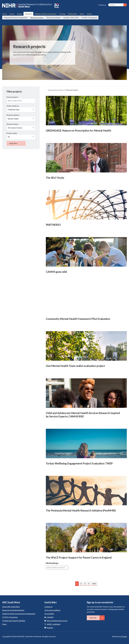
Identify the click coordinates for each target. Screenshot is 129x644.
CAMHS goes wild (56, 271)
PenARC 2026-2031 (70, 17)
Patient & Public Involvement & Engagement (19, 613)
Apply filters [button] (13, 143)
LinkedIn (50, 616)
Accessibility (49, 613)
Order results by (13, 105)
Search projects (12, 96)
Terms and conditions (52, 609)
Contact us (102, 5)
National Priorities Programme (15, 17)
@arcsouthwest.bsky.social (57, 620)
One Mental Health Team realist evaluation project (75, 365)
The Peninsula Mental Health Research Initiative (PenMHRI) (81, 510)
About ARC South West (11, 606)
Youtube (49, 627)
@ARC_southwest (54, 623)
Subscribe (97, 617)
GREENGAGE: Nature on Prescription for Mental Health (78, 130)
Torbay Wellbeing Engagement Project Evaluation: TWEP (79, 463)
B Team (124, 636)
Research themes (13, 114)
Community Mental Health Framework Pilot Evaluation (78, 318)
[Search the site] (118, 5)
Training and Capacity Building (14, 620)
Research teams (12, 123)
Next (94, 583)
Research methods (53, 17)
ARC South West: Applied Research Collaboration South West (29, 6)
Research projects (36, 17)
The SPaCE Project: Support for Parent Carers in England (79, 557)
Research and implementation (13, 609)
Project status (12, 132)
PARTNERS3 (53, 224)
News (4, 623)
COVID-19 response (89, 17)
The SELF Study (55, 177)
